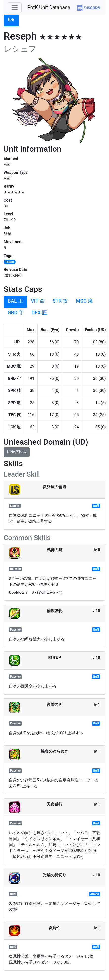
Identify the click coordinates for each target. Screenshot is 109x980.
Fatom (10, 262)
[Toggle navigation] (15, 7)
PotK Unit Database (49, 7)
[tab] (11, 21)
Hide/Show (17, 452)
